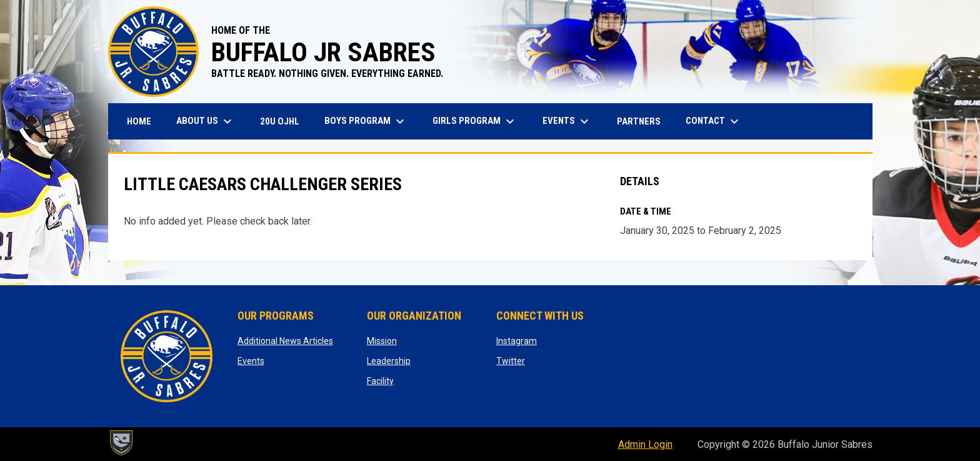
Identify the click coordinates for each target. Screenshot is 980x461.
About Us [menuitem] (206, 121)
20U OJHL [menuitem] (284, 121)
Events (251, 361)
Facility (380, 381)
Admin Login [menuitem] (645, 444)
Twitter (511, 361)
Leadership (389, 361)
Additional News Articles (285, 341)
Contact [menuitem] (714, 121)
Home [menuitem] (139, 121)
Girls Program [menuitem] (475, 121)
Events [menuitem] (567, 121)
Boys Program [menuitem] (366, 121)
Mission (382, 341)
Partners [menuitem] (639, 121)
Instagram (517, 341)
